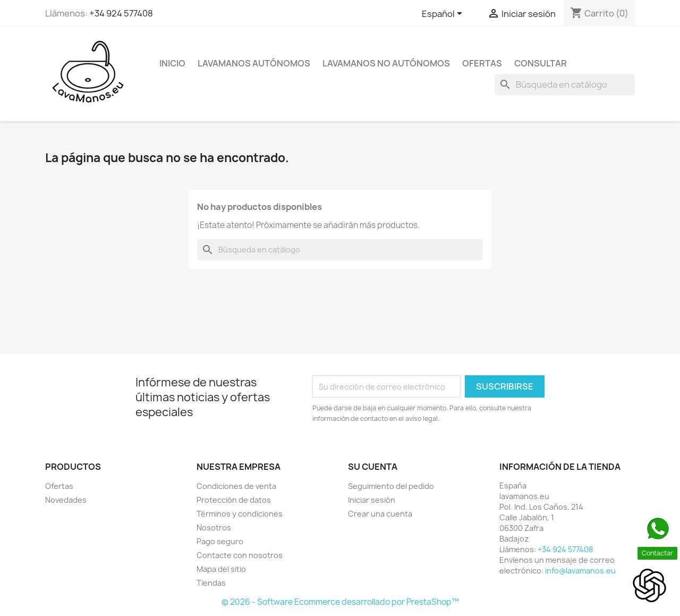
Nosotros (214, 528)
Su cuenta (373, 467)
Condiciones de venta (236, 486)
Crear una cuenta (380, 514)
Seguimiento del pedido (391, 486)
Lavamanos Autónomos (254, 63)
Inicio (172, 63)
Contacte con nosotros (240, 555)
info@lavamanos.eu (580, 571)
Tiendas (211, 583)
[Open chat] (649, 585)
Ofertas (482, 63)
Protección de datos (234, 500)
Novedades (66, 500)
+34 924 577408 (121, 13)
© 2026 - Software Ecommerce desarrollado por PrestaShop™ (340, 602)
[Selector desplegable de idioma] (444, 14)
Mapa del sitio (221, 569)
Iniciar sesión (372, 500)
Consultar (541, 63)
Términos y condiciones (240, 514)
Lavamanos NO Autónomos (386, 63)
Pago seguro (220, 541)
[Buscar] (565, 85)
